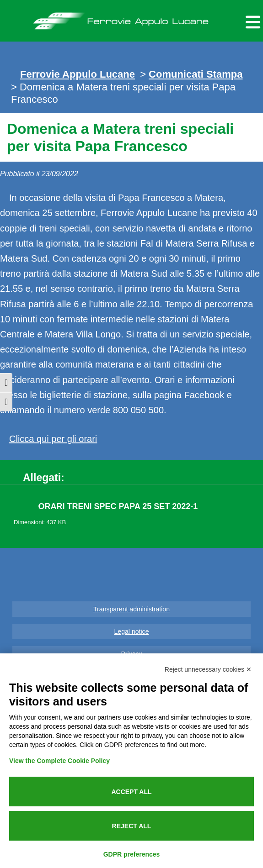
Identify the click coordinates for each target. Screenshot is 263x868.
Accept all (131, 792)
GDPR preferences (132, 854)
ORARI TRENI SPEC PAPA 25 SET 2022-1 (118, 506)
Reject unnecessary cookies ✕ (208, 669)
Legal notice (132, 631)
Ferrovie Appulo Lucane (131, 19)
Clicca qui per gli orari (53, 439)
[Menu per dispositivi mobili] (252, 21)
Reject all (132, 826)
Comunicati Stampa (196, 74)
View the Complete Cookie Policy (59, 761)
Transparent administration (131, 609)
